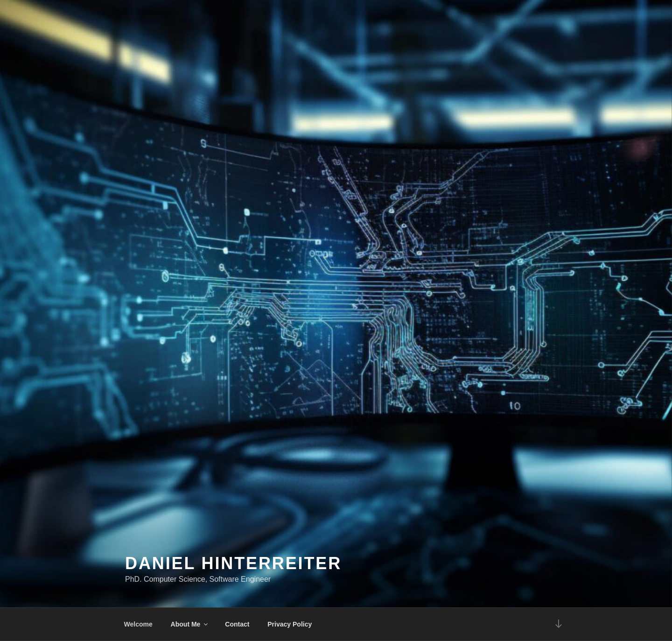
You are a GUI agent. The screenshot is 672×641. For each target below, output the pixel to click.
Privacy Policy (290, 624)
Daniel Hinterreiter (233, 563)
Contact (237, 624)
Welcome (138, 624)
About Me (190, 624)
